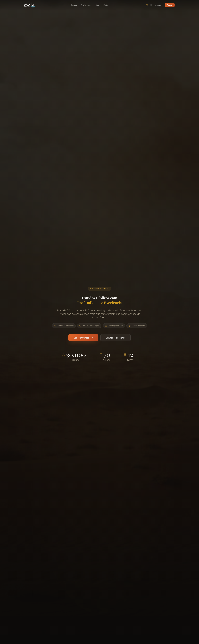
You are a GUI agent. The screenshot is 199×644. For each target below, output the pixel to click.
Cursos (74, 5)
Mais (107, 5)
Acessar (158, 5)
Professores (86, 5)
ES (151, 5)
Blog (97, 5)
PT (147, 5)
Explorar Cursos (83, 344)
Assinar (170, 5)
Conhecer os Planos (115, 344)
